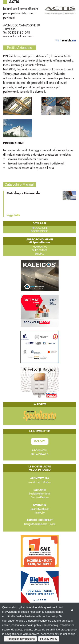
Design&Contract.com (36, 524)
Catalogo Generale (23, 193)
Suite (52, 524)
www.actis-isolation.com (18, 36)
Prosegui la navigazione (20, 639)
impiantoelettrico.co (39, 494)
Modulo (47, 482)
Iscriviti (40, 441)
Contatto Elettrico (40, 497)
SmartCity (39, 513)
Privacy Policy (49, 639)
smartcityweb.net (39, 509)
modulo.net (34, 482)
